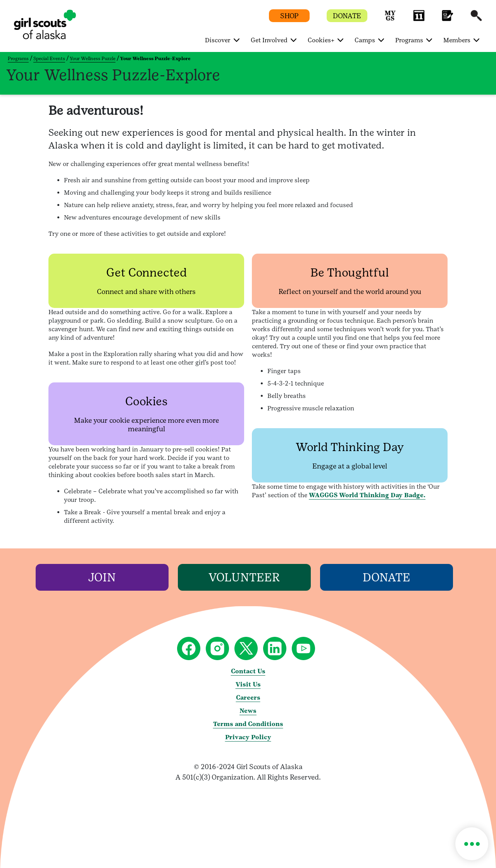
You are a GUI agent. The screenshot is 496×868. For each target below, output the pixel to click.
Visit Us (248, 684)
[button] (390, 19)
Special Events (49, 59)
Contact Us (248, 671)
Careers (248, 698)
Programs (18, 59)
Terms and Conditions (248, 724)
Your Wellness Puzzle (93, 59)
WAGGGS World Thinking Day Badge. (367, 495)
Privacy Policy (248, 737)
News (248, 711)
